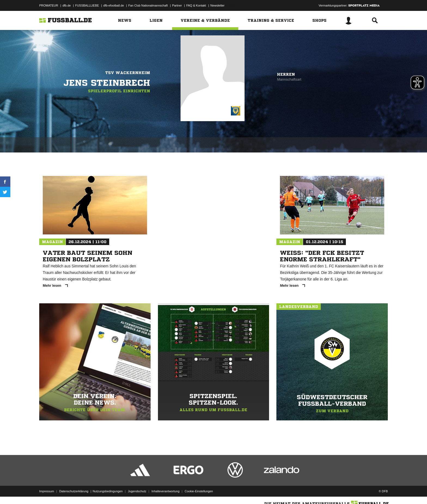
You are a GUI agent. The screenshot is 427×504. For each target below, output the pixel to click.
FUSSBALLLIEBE (87, 5)
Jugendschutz (137, 491)
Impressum (47, 491)
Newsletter (218, 5)
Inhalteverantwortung (165, 491)
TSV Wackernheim (128, 73)
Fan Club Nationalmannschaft (148, 5)
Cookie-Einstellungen (199, 491)
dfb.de (67, 5)
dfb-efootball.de (114, 5)
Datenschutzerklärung (74, 491)
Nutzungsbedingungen (108, 491)
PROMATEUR (49, 5)
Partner (177, 5)
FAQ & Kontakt (196, 5)
